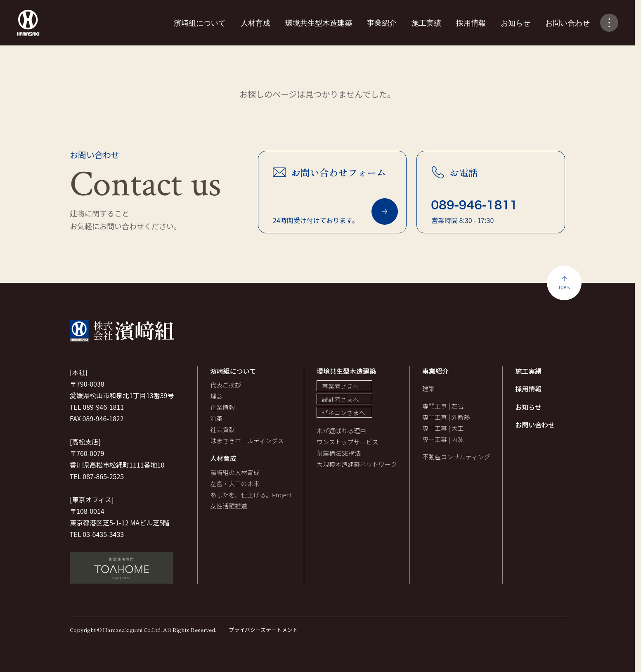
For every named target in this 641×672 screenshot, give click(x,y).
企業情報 (222, 407)
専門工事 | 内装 (443, 439)
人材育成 (255, 22)
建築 (428, 388)
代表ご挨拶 (226, 385)
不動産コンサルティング (456, 457)
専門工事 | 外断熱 (446, 417)
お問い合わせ (568, 22)
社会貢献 (222, 429)
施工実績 (426, 22)
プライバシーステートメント (263, 630)
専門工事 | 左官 (443, 406)
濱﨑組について (200, 22)
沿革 (216, 418)
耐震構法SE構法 (339, 453)
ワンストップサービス (348, 442)
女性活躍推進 (229, 506)
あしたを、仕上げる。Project (251, 495)
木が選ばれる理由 (341, 431)
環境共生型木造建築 (319, 22)
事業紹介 (382, 22)
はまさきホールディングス (247, 440)
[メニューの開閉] (609, 23)
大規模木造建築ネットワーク (357, 464)
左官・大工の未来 (235, 483)
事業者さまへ (341, 386)
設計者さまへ (341, 399)
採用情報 (471, 22)
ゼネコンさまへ (344, 412)
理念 (216, 396)
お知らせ (516, 22)
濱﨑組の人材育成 (235, 472)
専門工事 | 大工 (443, 428)
